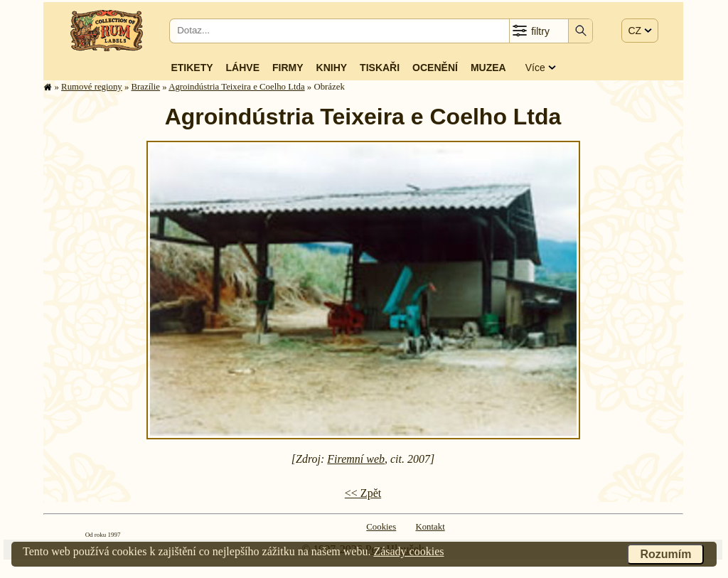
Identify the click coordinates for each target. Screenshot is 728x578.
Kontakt (430, 527)
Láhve (243, 68)
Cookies (381, 527)
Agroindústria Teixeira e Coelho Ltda (236, 87)
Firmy (288, 68)
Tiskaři (380, 68)
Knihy (332, 68)
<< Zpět (363, 493)
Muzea (488, 68)
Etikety (192, 68)
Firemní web (356, 459)
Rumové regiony (92, 87)
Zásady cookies (408, 551)
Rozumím (665, 554)
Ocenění (435, 68)
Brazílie (146, 87)
